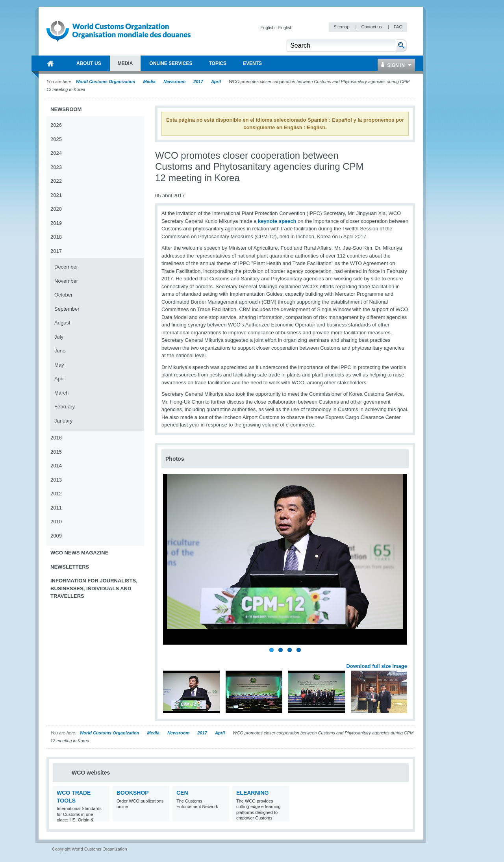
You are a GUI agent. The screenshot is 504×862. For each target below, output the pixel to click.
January (63, 421)
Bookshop (133, 793)
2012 (56, 494)
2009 (56, 536)
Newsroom (174, 82)
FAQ (398, 27)
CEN (182, 793)
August (62, 323)
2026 (56, 125)
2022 (56, 181)
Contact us (372, 27)
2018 (56, 237)
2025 (56, 139)
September (67, 309)
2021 (56, 195)
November (66, 281)
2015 (56, 452)
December (66, 267)
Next (406, 658)
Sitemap (342, 27)
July (59, 337)
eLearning (252, 793)
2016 (56, 438)
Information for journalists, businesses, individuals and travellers (94, 588)
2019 (56, 223)
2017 (198, 82)
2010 (56, 522)
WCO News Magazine (79, 553)
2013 (56, 480)
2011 (56, 508)
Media (149, 82)
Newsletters (70, 567)
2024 (56, 153)
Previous (170, 658)
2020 (56, 209)
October (63, 295)
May (59, 365)
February (65, 407)
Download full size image (377, 666)
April (216, 82)
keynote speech (277, 221)
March (61, 393)
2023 (56, 167)
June (60, 351)
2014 (56, 466)
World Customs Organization (106, 82)
